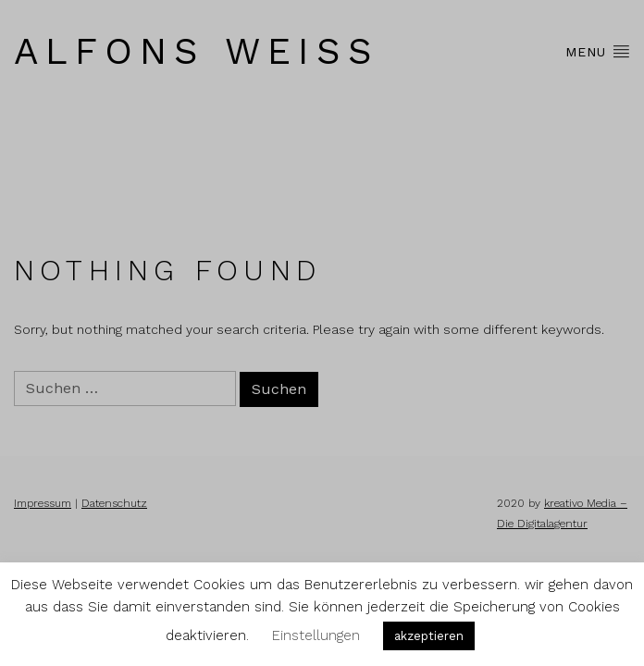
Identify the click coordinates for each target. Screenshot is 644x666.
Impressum (43, 503)
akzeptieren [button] (429, 636)
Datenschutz (114, 503)
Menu (598, 51)
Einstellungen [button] (316, 635)
